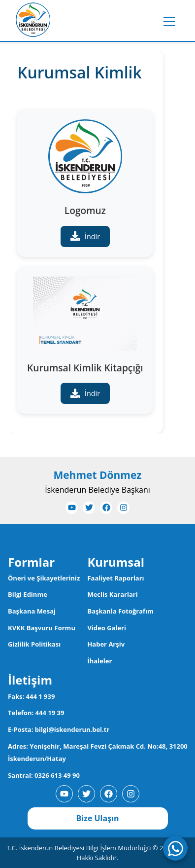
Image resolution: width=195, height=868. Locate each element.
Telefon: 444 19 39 (36, 713)
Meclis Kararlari (112, 594)
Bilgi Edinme (28, 594)
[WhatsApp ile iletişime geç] (175, 848)
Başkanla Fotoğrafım (120, 611)
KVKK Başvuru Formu (42, 628)
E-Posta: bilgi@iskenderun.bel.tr (59, 729)
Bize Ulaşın (97, 818)
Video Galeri (107, 628)
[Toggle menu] (169, 22)
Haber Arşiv (106, 644)
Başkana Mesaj (32, 611)
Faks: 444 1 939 (31, 696)
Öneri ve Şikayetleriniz (44, 578)
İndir (85, 236)
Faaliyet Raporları (115, 578)
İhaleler (99, 661)
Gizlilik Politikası (34, 644)
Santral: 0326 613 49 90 (44, 775)
